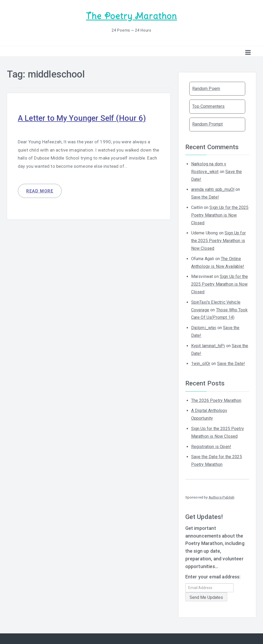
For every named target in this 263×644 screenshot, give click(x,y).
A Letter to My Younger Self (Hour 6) (83, 118)
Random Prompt (207, 124)
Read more (40, 190)
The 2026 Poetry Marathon (216, 400)
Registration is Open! (211, 446)
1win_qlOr (201, 363)
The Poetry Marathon (131, 16)
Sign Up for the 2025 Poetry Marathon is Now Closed (220, 215)
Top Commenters (208, 106)
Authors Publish (222, 497)
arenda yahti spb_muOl (213, 189)
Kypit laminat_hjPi (208, 345)
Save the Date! (205, 197)
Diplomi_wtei (204, 327)
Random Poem (206, 88)
